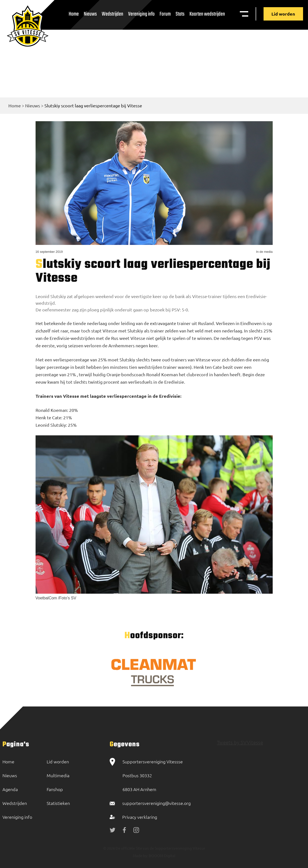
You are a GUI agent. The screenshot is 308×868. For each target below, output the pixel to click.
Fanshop (55, 789)
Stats (180, 14)
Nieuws (90, 14)
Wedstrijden (113, 14)
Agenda (10, 789)
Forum (165, 14)
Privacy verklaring (140, 817)
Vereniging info (141, 14)
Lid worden (283, 14)
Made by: (140, 856)
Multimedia (58, 775)
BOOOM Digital (162, 856)
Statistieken (58, 803)
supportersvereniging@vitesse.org (156, 803)
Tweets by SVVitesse (240, 742)
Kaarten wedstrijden (207, 14)
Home (74, 14)
